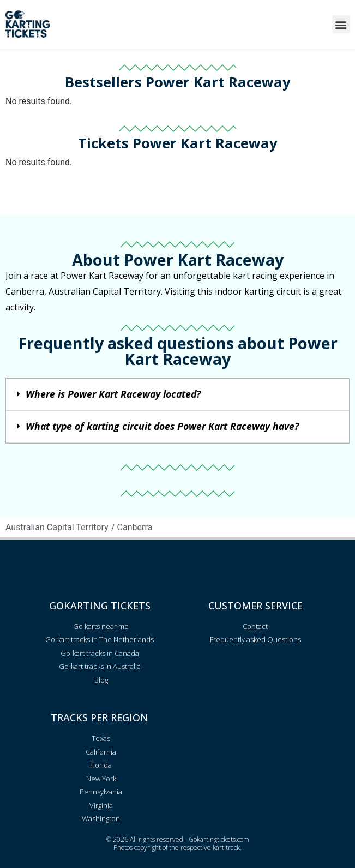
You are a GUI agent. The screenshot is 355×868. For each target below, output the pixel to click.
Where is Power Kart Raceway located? (113, 394)
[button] (341, 24)
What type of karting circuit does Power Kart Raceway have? (162, 426)
